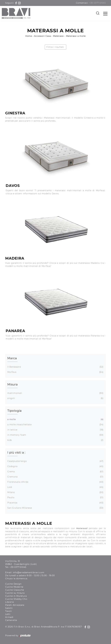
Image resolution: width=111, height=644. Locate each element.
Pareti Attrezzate (15, 605)
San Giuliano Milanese (55, 508)
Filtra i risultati (55, 47)
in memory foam (55, 435)
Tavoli (9, 611)
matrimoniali (55, 393)
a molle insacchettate (55, 425)
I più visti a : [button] (16, 453)
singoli (55, 398)
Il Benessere (55, 367)
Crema (55, 472)
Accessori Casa (42, 36)
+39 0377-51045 (97, 3)
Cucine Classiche (15, 590)
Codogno (55, 466)
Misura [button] (13, 384)
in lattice (55, 430)
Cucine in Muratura (16, 596)
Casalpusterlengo (55, 461)
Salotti (9, 608)
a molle (55, 419)
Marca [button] (12, 358)
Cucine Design (13, 584)
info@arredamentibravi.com (29, 572)
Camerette (11, 620)
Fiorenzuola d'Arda (55, 482)
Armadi (9, 617)
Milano (55, 492)
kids (55, 440)
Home (29, 36)
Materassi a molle (76, 36)
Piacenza (55, 503)
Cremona (55, 477)
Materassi (58, 36)
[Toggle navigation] (105, 13)
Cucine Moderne (14, 587)
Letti (8, 614)
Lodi (55, 487)
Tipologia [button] (15, 411)
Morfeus (55, 372)
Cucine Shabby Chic (16, 599)
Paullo (55, 498)
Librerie (9, 602)
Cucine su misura (15, 593)
